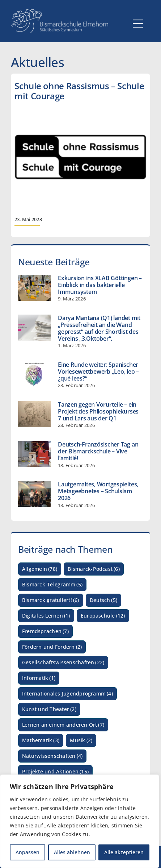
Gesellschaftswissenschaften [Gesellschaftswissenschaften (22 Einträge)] (63, 663)
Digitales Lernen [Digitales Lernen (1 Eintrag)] (46, 616)
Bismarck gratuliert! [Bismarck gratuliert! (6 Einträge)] (51, 600)
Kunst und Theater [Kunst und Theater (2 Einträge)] (49, 709)
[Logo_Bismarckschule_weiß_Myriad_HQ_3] (60, 12)
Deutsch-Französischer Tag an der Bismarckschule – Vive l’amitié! (98, 451)
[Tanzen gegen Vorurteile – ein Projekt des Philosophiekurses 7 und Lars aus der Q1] (34, 414)
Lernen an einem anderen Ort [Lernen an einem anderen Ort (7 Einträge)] (63, 725)
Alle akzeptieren (124, 852)
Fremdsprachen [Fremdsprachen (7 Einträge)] (45, 632)
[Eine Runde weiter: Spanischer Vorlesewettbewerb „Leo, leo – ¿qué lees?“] (34, 374)
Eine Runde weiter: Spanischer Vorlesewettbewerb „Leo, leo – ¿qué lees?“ (98, 371)
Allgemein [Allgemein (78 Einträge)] (40, 569)
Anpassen (27, 852)
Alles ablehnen (72, 852)
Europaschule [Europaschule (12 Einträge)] (103, 616)
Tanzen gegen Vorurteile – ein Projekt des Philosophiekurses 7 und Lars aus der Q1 (98, 411)
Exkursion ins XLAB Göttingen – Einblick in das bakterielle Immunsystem (100, 285)
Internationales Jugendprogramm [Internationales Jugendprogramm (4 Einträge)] (67, 694)
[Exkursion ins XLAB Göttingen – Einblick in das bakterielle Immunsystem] (34, 288)
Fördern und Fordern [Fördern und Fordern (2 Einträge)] (52, 647)
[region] (80, 821)
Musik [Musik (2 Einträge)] (81, 741)
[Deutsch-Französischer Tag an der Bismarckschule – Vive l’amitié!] (34, 454)
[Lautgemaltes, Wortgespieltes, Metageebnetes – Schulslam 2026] (34, 494)
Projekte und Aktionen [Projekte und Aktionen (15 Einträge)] (55, 772)
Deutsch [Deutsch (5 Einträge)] (103, 600)
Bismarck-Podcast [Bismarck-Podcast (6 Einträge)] (94, 569)
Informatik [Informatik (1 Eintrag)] (39, 678)
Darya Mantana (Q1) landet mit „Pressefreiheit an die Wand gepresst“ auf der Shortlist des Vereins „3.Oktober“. (99, 328)
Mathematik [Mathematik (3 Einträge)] (41, 741)
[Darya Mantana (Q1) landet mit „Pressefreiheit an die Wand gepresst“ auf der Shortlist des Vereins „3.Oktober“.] (34, 328)
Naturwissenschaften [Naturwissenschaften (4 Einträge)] (52, 756)
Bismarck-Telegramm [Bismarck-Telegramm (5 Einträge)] (52, 585)
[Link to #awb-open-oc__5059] (138, 24)
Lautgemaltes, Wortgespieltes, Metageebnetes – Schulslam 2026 (98, 491)
